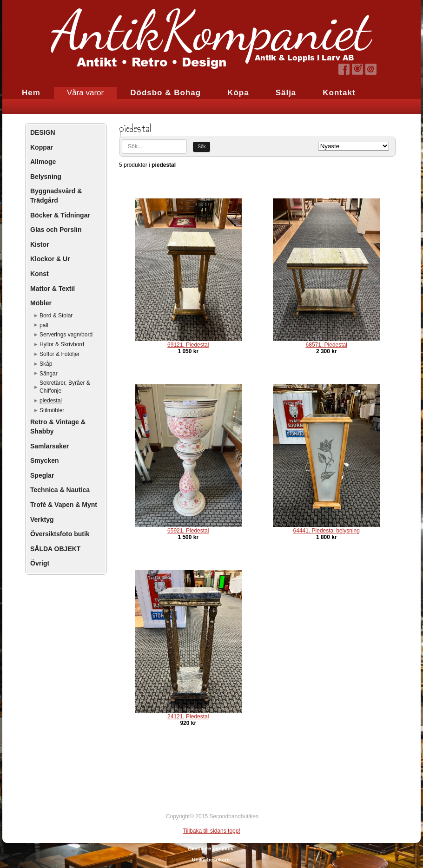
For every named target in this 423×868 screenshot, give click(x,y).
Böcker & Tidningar (60, 215)
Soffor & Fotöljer (59, 354)
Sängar (49, 374)
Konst (40, 274)
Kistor (40, 244)
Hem (31, 93)
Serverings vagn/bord (66, 335)
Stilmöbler (52, 410)
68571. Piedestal (327, 345)
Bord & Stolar (56, 316)
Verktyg (42, 519)
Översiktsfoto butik (60, 534)
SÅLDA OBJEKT (55, 549)
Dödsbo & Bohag (165, 93)
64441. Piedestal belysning (327, 531)
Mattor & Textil (53, 289)
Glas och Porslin (56, 230)
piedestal (51, 401)
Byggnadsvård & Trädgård (56, 196)
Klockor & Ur (50, 259)
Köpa (238, 93)
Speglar (42, 475)
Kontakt (339, 93)
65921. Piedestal (188, 531)
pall (44, 325)
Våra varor (85, 93)
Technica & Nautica (60, 490)
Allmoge (43, 162)
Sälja (286, 93)
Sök (202, 147)
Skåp (46, 364)
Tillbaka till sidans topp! (211, 831)
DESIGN (43, 132)
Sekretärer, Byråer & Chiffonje (65, 387)
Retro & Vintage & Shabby (58, 427)
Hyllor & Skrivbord (62, 344)
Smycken (44, 460)
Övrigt (40, 563)
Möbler (41, 303)
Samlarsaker (50, 446)
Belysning (46, 177)
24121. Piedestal (188, 717)
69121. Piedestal (188, 345)
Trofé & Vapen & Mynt (64, 505)
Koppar (42, 147)
